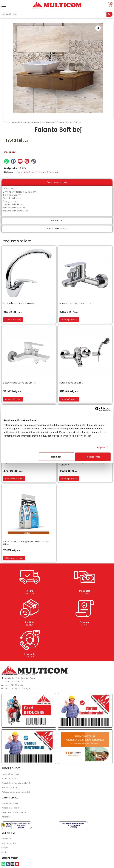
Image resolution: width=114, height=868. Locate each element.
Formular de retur (9, 787)
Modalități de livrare (10, 774)
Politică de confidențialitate (14, 812)
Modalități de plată (10, 778)
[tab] (57, 182)
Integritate (6, 817)
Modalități (85, 591)
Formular (85, 622)
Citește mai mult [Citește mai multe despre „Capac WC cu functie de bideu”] (14, 479)
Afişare (101, 447)
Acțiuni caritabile (9, 843)
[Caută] (54, 14)
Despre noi (6, 839)
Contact (5, 852)
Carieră (5, 848)
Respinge (56, 457)
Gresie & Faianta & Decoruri (52, 122)
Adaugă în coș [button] (13, 320)
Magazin (22, 122)
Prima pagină (10, 122)
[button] (98, 28)
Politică (29, 622)
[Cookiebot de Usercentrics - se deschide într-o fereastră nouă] (97, 409)
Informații (30, 654)
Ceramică (33, 122)
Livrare (29, 591)
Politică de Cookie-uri (11, 808)
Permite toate (93, 457)
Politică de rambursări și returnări (16, 783)
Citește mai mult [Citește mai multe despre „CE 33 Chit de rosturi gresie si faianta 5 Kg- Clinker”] (14, 558)
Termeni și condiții (10, 803)
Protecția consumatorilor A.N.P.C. (16, 792)
